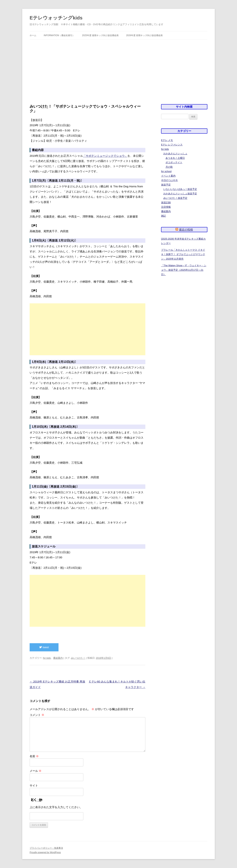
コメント (37, 715)
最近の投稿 (186, 230)
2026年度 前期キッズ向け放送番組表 (144, 35)
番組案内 (58, 658)
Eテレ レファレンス (172, 145)
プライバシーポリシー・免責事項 (46, 848)
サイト (34, 785)
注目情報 (166, 207)
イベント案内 (168, 176)
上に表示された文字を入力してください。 (56, 807)
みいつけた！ (78, 658)
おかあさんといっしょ (175, 154)
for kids (47, 658)
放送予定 (166, 185)
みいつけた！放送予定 (175, 198)
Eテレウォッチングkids (56, 18)
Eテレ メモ (167, 140)
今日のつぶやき (170, 180)
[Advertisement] (118, 72)
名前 (34, 756)
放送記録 (166, 202)
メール (36, 771)
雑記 (163, 216)
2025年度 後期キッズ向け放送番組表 (100, 35)
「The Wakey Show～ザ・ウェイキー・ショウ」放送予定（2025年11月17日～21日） (184, 270)
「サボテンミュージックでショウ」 (105, 156)
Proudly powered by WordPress (45, 852)
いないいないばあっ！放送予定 (180, 189)
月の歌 (169, 167)
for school (166, 171)
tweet (44, 647)
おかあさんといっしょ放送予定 (180, 194)
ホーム (33, 35)
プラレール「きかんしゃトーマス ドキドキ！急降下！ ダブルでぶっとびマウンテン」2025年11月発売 (183, 254)
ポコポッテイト (174, 162)
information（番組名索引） (59, 35)
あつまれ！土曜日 (175, 158)
